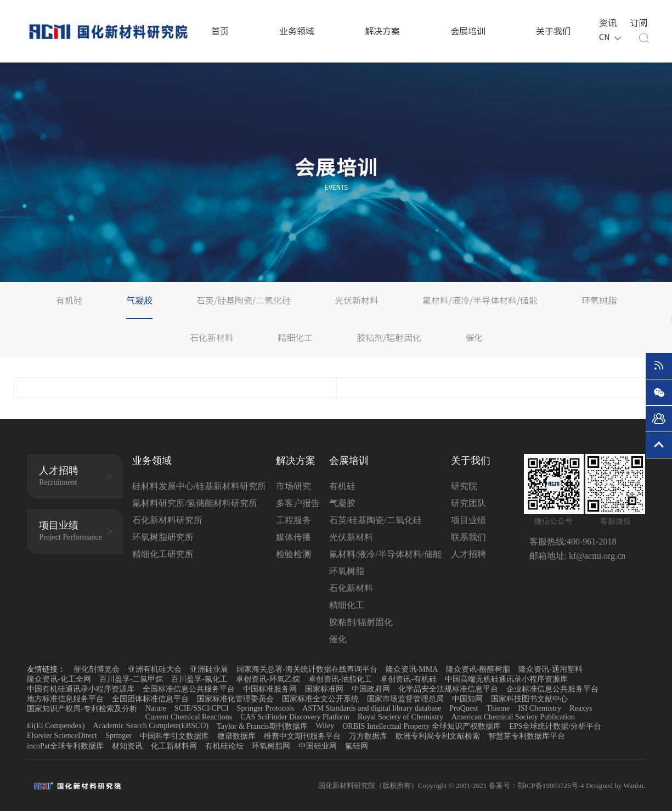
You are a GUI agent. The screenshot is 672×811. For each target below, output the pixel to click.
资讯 (607, 22)
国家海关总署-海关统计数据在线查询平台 (307, 669)
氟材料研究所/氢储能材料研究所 (195, 503)
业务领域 (297, 31)
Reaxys (581, 708)
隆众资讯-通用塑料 (550, 669)
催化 (474, 338)
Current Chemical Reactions (189, 717)
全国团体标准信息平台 (150, 699)
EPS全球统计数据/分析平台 (555, 726)
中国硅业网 (318, 746)
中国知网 (467, 699)
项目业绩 (468, 520)
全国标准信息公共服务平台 (189, 689)
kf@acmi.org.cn (596, 556)
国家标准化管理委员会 (235, 699)
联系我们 (468, 537)
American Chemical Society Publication (513, 717)
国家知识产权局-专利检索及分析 (82, 709)
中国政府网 (371, 689)
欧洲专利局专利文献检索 (438, 736)
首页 (220, 31)
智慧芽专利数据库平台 (527, 736)
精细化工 (295, 338)
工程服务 (293, 520)
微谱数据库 (236, 736)
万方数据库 (368, 736)
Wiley (325, 726)
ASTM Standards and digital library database (372, 708)
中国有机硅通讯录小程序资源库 (81, 689)
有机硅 (69, 300)
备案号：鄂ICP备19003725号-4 (537, 786)
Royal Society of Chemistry (400, 717)
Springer (118, 736)
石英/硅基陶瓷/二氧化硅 (244, 300)
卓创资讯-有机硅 (408, 679)
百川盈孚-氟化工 (199, 679)
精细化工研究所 (163, 554)
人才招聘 (468, 554)
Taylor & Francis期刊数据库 (262, 726)
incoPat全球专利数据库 (65, 746)
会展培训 (468, 31)
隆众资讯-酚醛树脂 (478, 669)
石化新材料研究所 (167, 520)
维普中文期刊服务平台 (302, 736)
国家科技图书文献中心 (529, 699)
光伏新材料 (357, 300)
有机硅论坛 (224, 746)
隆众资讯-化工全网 (59, 679)
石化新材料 (212, 338)
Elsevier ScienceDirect (62, 736)
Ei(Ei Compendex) (56, 726)
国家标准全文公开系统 (320, 699)
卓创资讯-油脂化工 (340, 679)
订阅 (637, 22)
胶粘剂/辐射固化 (389, 338)
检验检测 (293, 554)
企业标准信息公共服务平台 (552, 689)
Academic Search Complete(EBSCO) (151, 726)
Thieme (498, 708)
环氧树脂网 (271, 746)
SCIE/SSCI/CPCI (202, 708)
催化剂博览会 (97, 669)
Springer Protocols (266, 708)
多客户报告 (298, 503)
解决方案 (382, 31)
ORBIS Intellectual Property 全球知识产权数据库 (422, 726)
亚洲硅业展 (209, 669)
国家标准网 (324, 689)
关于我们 (554, 31)
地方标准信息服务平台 (65, 699)
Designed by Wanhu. (615, 786)
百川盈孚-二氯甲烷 (131, 679)
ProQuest (464, 708)
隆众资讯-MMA (412, 669)
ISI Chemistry (540, 708)
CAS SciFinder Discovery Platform (295, 717)
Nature (156, 708)
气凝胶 (139, 300)
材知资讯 (127, 746)
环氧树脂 (599, 300)
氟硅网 (357, 746)
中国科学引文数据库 (174, 736)
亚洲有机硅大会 (155, 669)
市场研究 (293, 486)
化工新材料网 (174, 746)
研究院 (464, 486)
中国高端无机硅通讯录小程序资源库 (506, 679)
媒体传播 (293, 537)
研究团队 (468, 503)
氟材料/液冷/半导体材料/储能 (480, 300)
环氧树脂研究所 (163, 537)
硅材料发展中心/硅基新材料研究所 (199, 486)
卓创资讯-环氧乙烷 (268, 679)
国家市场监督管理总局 (405, 699)
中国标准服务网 (270, 689)
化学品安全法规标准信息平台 (448, 689)
